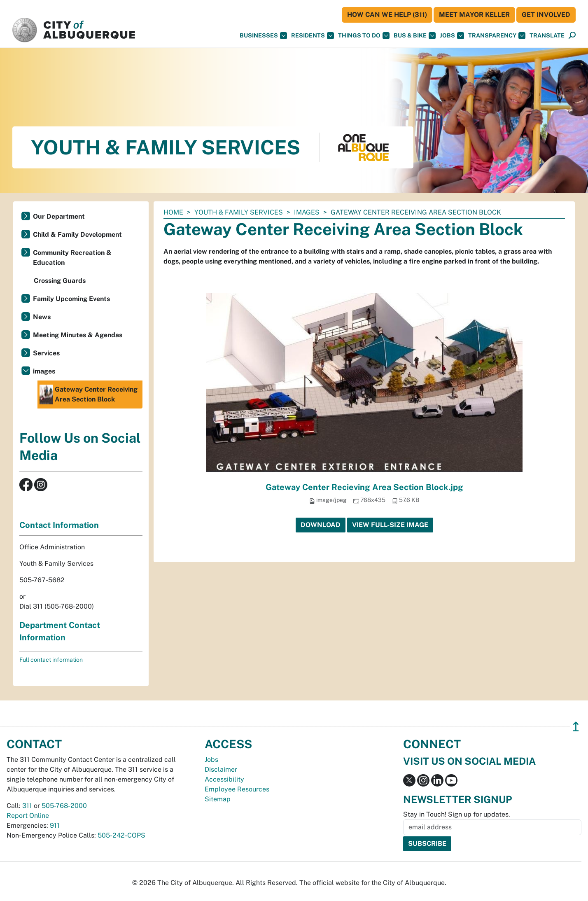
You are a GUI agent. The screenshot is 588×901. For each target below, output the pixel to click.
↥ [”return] (576, 727)
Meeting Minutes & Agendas (78, 335)
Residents (313, 36)
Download (321, 525)
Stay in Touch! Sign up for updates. (457, 814)
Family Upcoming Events (71, 299)
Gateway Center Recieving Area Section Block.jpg (364, 487)
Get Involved (546, 15)
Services (46, 353)
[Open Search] (572, 36)
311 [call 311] (27, 806)
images (307, 212)
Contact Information (59, 525)
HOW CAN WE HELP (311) (387, 15)
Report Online (28, 816)
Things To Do (364, 36)
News (42, 317)
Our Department (59, 216)
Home (173, 212)
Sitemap (218, 799)
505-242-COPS (121, 835)
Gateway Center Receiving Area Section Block (89, 394)
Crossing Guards (60, 281)
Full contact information (51, 660)
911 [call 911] (55, 825)
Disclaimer (221, 769)
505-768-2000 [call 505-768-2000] (64, 806)
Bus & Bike (415, 36)
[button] (547, 36)
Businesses (263, 36)
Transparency (497, 36)
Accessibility (224, 779)
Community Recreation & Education (72, 258)
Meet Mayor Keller (474, 15)
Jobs (452, 36)
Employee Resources (237, 789)
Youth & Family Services (239, 212)
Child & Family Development (77, 235)
